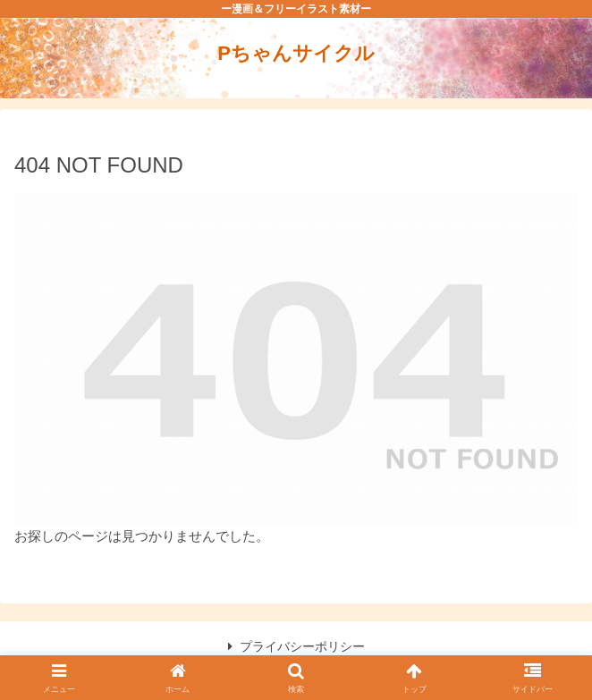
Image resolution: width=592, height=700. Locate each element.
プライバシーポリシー (296, 646)
